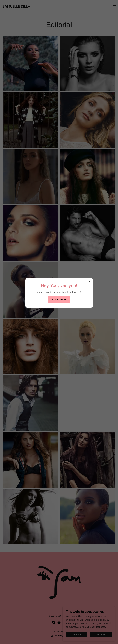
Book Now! (59, 300)
